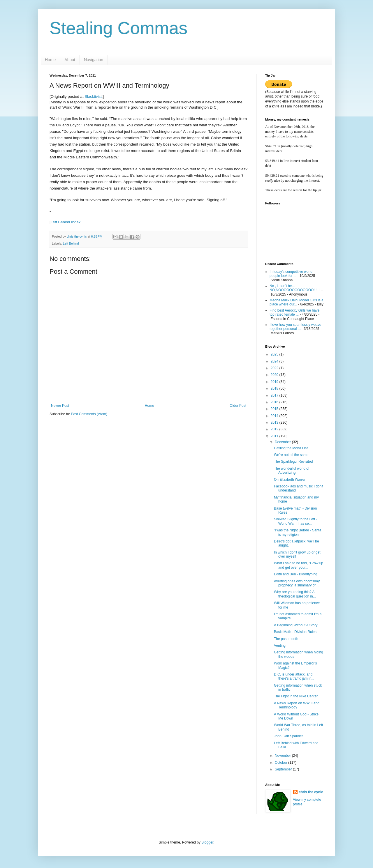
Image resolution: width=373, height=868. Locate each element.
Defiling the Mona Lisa (291, 448)
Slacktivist (93, 97)
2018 (275, 388)
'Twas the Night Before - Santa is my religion (298, 532)
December (283, 442)
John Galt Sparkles (289, 736)
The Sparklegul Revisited (293, 462)
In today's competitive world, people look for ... (291, 274)
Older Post (238, 406)
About (70, 60)
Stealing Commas (119, 28)
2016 (275, 402)
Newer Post (60, 406)
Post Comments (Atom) (89, 414)
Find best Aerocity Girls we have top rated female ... (294, 312)
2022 (275, 368)
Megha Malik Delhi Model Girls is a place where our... (297, 302)
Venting (280, 646)
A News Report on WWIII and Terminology (297, 705)
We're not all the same (291, 455)
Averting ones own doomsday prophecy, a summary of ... (297, 583)
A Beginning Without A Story (296, 625)
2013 (275, 422)
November (283, 756)
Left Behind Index (66, 222)
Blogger (207, 842)
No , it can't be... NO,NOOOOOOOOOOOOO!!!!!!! (295, 288)
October (281, 763)
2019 (275, 382)
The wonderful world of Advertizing (292, 471)
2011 (275, 436)
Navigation (94, 60)
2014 (275, 416)
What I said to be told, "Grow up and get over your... (299, 565)
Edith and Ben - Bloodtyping (296, 574)
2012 (275, 429)
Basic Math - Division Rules (295, 632)
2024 (275, 361)
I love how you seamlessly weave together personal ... (295, 327)
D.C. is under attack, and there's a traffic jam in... (294, 676)
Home (50, 60)
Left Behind (71, 243)
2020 (275, 375)
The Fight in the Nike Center (296, 696)
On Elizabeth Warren (290, 480)
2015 (275, 409)
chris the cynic (311, 792)
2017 (275, 395)
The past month (286, 639)
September (284, 769)
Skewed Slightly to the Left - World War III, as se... (296, 521)
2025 (275, 354)
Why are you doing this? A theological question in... (295, 594)
